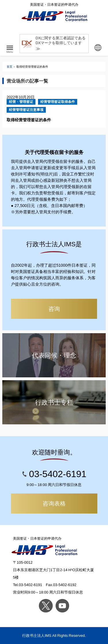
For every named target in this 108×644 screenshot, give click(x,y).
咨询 (54, 309)
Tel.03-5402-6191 (28, 585)
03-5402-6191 (58, 474)
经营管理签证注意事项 (26, 110)
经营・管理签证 (21, 102)
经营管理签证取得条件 (58, 102)
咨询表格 (54, 504)
